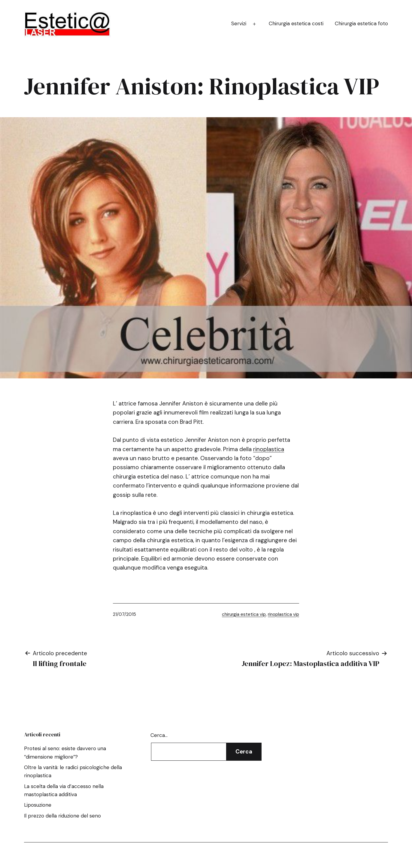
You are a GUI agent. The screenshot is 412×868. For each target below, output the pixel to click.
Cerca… (159, 735)
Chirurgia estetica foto (361, 23)
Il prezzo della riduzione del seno (62, 816)
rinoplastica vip (283, 614)
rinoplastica (269, 449)
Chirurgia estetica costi (296, 23)
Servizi (239, 23)
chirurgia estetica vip (244, 614)
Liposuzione (38, 805)
